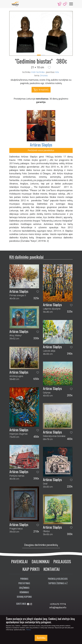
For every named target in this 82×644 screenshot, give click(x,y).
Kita (57, 72)
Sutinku (41, 638)
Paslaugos (62, 561)
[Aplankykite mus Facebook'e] (28, 604)
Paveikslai (19, 561)
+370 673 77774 (58, 604)
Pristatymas (24, 583)
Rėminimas (24, 592)
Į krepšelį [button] (41, 90)
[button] (49, 67)
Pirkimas (24, 579)
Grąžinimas (24, 588)
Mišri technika (38, 72)
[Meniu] (71, 4)
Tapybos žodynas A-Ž (58, 583)
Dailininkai (41, 561)
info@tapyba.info (58, 607)
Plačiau (29, 630)
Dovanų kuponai (24, 597)
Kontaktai (52, 569)
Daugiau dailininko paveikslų (41, 545)
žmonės (44, 75)
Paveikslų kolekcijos (58, 579)
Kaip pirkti (31, 569)
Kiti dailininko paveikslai (26, 257)
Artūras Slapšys (41, 145)
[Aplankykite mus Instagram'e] (31, 604)
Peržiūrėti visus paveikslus (41, 150)
